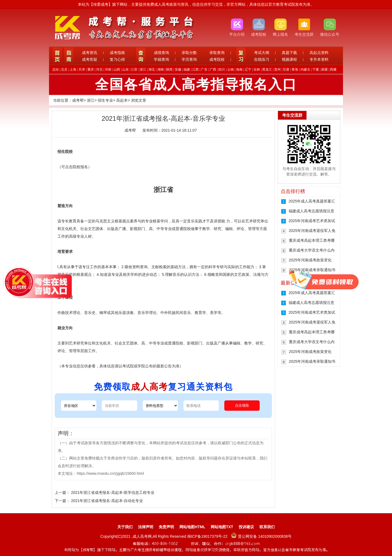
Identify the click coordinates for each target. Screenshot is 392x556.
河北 (99, 69)
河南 (108, 69)
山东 (125, 69)
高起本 (122, 100)
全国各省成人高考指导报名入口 (196, 84)
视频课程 (289, 59)
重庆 (91, 69)
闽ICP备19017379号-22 (208, 536)
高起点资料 (319, 53)
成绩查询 (161, 53)
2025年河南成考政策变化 (310, 260)
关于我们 (125, 527)
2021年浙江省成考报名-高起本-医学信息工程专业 (113, 492)
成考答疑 (90, 59)
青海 (295, 69)
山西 (117, 69)
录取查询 (217, 53)
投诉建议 (246, 527)
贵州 (277, 69)
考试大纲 (262, 53)
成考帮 (78, 100)
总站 (56, 69)
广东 (204, 69)
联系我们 (267, 527)
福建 (187, 69)
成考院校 (217, 59)
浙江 (143, 69)
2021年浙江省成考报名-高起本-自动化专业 (107, 501)
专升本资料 (319, 59)
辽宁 (248, 69)
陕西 (169, 69)
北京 (64, 69)
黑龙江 (267, 69)
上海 (73, 69)
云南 (231, 69)
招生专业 (105, 100)
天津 (82, 69)
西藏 (333, 69)
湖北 (152, 69)
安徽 (178, 69)
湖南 (161, 69)
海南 (239, 69)
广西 (213, 69)
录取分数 (189, 53)
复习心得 (117, 59)
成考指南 (117, 53)
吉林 (257, 69)
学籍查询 (161, 59)
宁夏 (316, 69)
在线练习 (262, 59)
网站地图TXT (222, 527)
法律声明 (146, 527)
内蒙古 (305, 69)
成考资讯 (90, 53)
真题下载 (289, 53)
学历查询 (189, 59)
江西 (195, 69)
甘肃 (286, 69)
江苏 (134, 69)
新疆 (324, 69)
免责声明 (166, 527)
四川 (222, 69)
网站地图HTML (192, 527)
